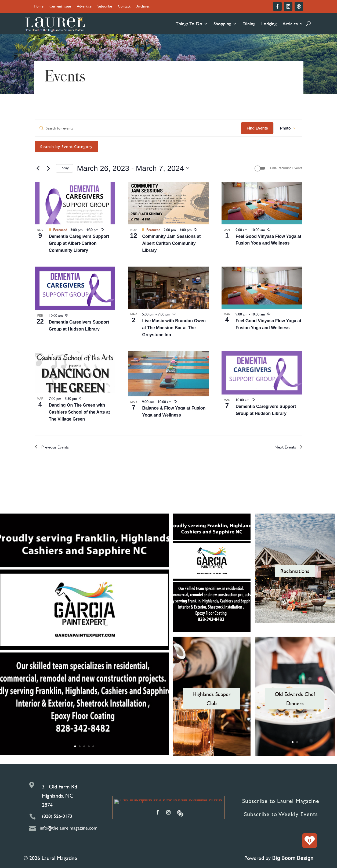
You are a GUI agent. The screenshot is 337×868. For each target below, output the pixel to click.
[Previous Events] (38, 168)
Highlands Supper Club (212, 699)
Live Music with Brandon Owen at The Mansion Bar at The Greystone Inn (174, 328)
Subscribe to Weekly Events (281, 814)
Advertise (84, 7)
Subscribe (105, 7)
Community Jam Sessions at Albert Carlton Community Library (171, 243)
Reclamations (295, 571)
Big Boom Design (293, 858)
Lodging (269, 24)
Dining (249, 24)
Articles (290, 24)
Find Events (257, 128)
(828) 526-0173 (57, 816)
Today (64, 168)
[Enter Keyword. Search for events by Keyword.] (138, 128)
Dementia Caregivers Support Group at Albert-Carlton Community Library (79, 243)
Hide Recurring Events (286, 168)
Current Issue (60, 7)
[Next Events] (49, 168)
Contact (124, 7)
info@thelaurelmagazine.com (69, 828)
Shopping (222, 24)
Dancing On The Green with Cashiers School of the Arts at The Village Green (79, 412)
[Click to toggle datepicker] (133, 168)
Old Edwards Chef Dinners (295, 699)
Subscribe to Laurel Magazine (281, 801)
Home (39, 7)
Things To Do (189, 24)
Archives (143, 7)
